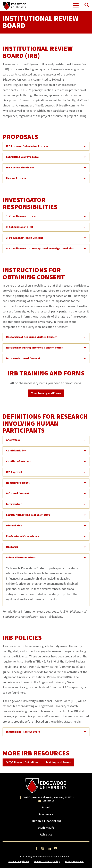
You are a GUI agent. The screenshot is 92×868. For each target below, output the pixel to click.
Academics (46, 814)
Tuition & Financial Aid (46, 821)
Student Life (46, 828)
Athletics (46, 835)
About (46, 807)
